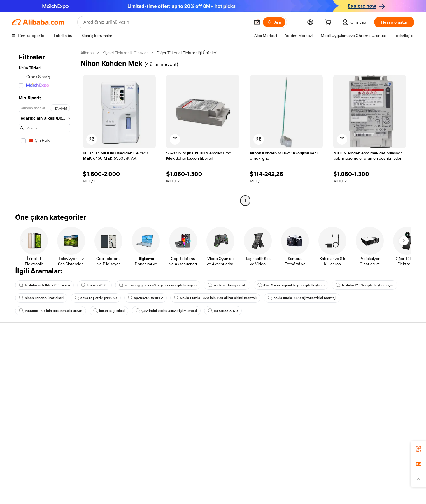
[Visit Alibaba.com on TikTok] (402, 406)
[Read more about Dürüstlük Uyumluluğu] (331, 486)
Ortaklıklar (279, 382)
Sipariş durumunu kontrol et (37, 371)
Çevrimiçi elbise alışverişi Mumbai (166, 311)
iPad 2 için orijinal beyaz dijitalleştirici (291, 285)
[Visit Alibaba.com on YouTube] (394, 406)
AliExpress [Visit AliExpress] (122, 477)
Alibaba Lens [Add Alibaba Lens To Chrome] (43, 452)
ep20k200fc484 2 (145, 298)
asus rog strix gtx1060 (96, 298)
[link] (418, 449)
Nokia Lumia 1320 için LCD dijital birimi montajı (215, 298)
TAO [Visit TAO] (266, 477)
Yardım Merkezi (25, 349)
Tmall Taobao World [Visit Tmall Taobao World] (176, 477)
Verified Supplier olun (289, 371)
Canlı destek (23, 360)
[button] (257, 22)
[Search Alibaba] (166, 22)
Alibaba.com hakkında (376, 349)
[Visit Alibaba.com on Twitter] (376, 406)
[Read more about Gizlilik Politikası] (257, 486)
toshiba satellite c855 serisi (44, 285)
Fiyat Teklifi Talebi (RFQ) (205, 356)
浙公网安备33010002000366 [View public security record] (308, 495)
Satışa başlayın (283, 349)
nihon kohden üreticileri (41, 298)
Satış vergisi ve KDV (202, 378)
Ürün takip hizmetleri (116, 394)
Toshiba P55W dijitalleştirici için (364, 285)
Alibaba (87, 53)
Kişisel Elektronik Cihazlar (125, 53)
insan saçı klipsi (109, 311)
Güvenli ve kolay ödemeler (121, 349)
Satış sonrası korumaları (119, 382)
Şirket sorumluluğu (373, 360)
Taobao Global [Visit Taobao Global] (245, 477)
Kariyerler (365, 382)
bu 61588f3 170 (223, 311)
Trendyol (283, 477)
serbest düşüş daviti (227, 285)
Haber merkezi (369, 371)
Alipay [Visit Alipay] (204, 477)
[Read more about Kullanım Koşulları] (290, 486)
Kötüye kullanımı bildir (31, 394)
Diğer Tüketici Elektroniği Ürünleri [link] (187, 53)
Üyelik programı (198, 367)
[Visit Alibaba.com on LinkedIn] (367, 406)
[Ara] (274, 22)
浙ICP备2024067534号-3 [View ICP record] (362, 495)
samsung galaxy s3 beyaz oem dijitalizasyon (158, 285)
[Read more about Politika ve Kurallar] (91, 486)
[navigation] (44, 127)
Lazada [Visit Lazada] (221, 477)
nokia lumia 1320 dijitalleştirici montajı (302, 298)
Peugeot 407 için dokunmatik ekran (51, 311)
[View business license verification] (265, 495)
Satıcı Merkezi (283, 360)
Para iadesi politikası (116, 360)
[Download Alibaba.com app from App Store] (352, 452)
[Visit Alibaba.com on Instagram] (385, 406)
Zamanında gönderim (117, 371)
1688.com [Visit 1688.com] (145, 477)
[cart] (329, 23)
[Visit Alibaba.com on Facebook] (359, 406)
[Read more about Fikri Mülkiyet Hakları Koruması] (211, 486)
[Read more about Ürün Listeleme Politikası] (157, 486)
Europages (305, 477)
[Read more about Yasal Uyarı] (121, 486)
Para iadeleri (23, 382)
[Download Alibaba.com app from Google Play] (395, 452)
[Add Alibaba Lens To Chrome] (90, 452)
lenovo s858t (94, 285)
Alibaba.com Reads (201, 389)
